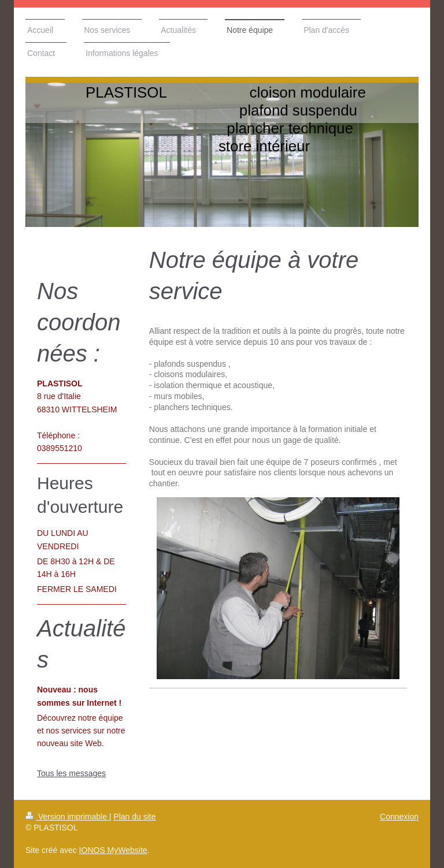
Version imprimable (67, 817)
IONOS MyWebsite (113, 850)
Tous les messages (71, 773)
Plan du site (134, 817)
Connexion (399, 817)
